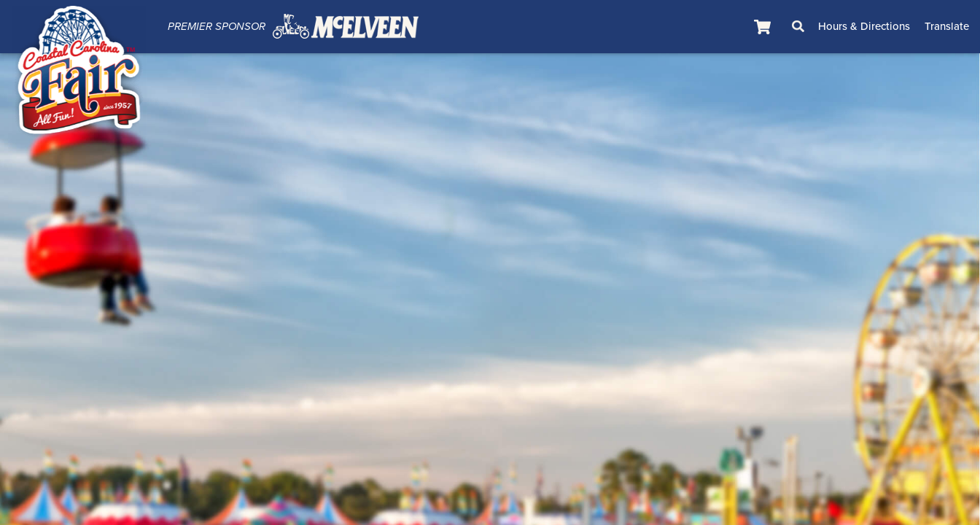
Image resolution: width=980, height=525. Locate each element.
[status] (764, 27)
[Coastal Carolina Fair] (79, 73)
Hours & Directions (864, 26)
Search (798, 26)
